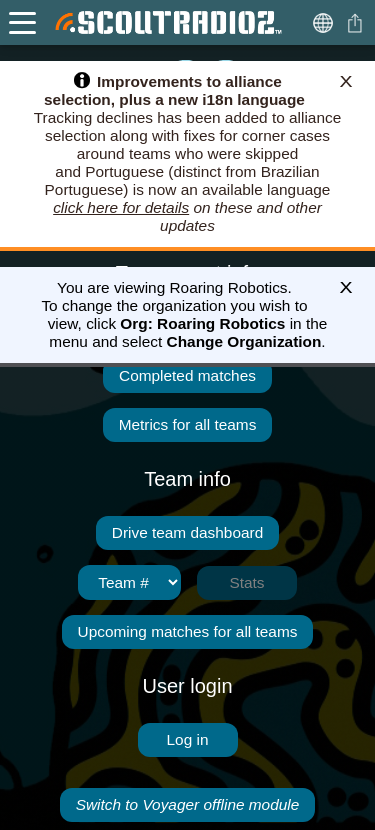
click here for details (121, 207)
